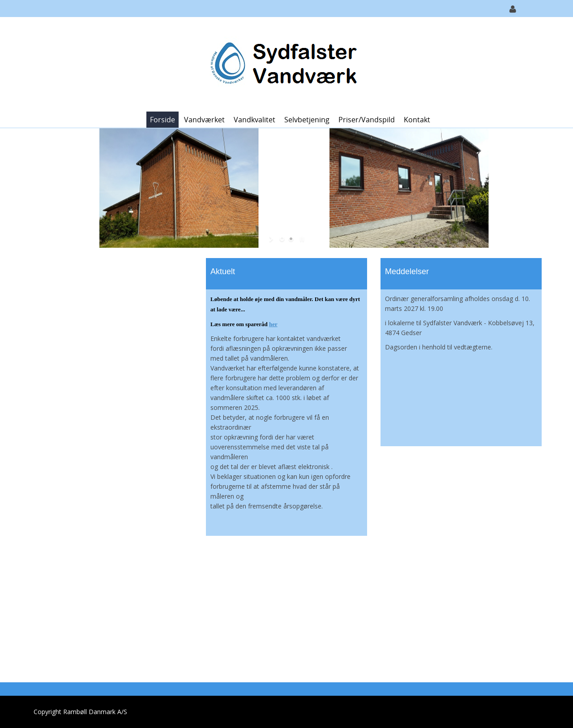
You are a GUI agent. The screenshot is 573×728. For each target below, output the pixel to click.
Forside (162, 120)
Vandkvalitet (254, 120)
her (273, 324)
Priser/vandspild (367, 120)
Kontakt (417, 120)
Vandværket (204, 120)
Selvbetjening (307, 120)
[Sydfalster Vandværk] (283, 63)
